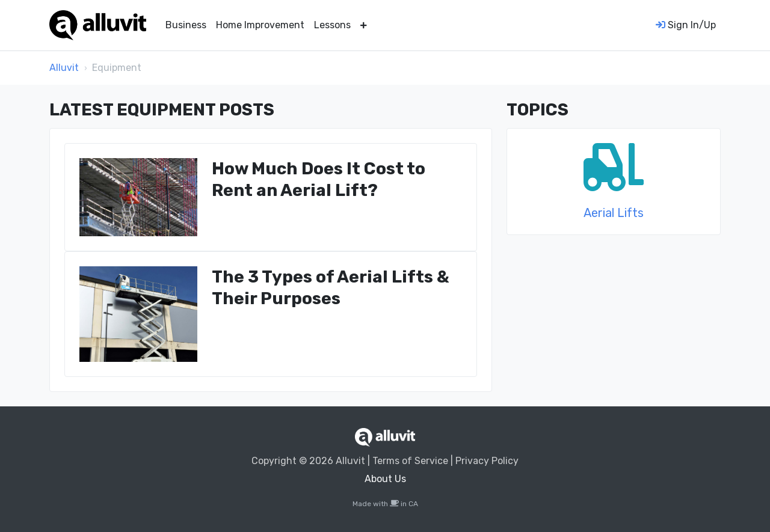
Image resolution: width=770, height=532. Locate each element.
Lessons (332, 25)
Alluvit (64, 68)
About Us (385, 479)
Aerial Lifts (614, 213)
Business (186, 25)
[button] (364, 25)
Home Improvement (260, 25)
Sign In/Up (686, 25)
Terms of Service (410, 461)
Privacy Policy (487, 461)
